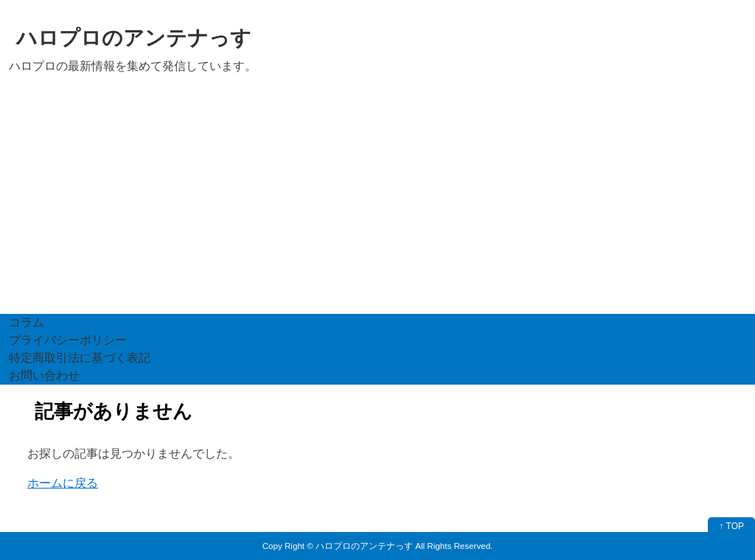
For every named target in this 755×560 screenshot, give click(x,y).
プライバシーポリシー (68, 340)
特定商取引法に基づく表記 (80, 358)
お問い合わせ (44, 375)
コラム (27, 322)
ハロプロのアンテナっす (134, 38)
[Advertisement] (377, 203)
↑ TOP (731, 526)
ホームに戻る (63, 483)
